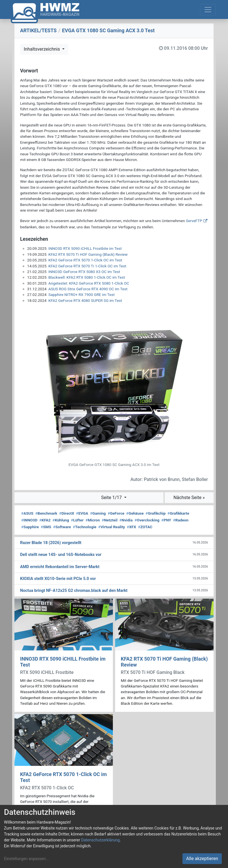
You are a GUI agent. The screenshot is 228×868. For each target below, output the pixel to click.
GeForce (116, 513)
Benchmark (46, 513)
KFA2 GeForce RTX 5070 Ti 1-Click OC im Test (87, 266)
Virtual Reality (111, 527)
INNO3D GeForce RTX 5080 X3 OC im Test (84, 272)
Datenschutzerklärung (100, 840)
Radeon (181, 520)
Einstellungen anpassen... (26, 859)
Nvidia (126, 520)
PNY (166, 520)
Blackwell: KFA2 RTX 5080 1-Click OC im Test (87, 277)
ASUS (27, 513)
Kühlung (61, 520)
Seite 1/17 (112, 498)
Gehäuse (135, 513)
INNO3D (29, 520)
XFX (131, 527)
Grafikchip (156, 513)
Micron (93, 520)
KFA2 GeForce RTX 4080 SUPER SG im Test (85, 300)
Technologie (84, 527)
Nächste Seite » (189, 498)
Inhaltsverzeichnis (42, 49)
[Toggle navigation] (208, 10)
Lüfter (77, 520)
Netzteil (110, 520)
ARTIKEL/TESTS (38, 31)
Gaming (98, 513)
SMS (46, 527)
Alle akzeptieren (202, 859)
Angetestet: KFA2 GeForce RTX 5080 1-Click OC (89, 283)
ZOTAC (145, 527)
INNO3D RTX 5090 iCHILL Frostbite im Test (85, 248)
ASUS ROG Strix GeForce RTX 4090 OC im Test (88, 289)
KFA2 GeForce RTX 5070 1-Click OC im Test (85, 260)
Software (62, 527)
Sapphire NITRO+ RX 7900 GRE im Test (81, 295)
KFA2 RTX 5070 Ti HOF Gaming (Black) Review (88, 254)
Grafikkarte (178, 513)
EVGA (82, 513)
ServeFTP (194, 221)
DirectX (67, 513)
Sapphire (30, 527)
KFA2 (45, 520)
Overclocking (147, 520)
